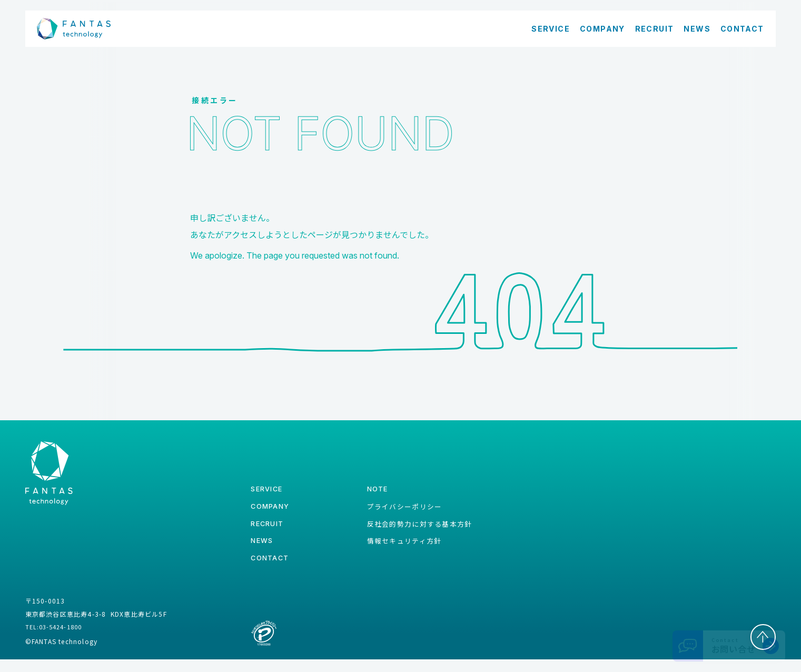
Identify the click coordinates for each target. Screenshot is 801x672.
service (269, 494)
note (371, 494)
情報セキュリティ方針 (399, 551)
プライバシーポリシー (399, 512)
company (272, 513)
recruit (269, 532)
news (263, 551)
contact (271, 571)
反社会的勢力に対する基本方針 (416, 532)
